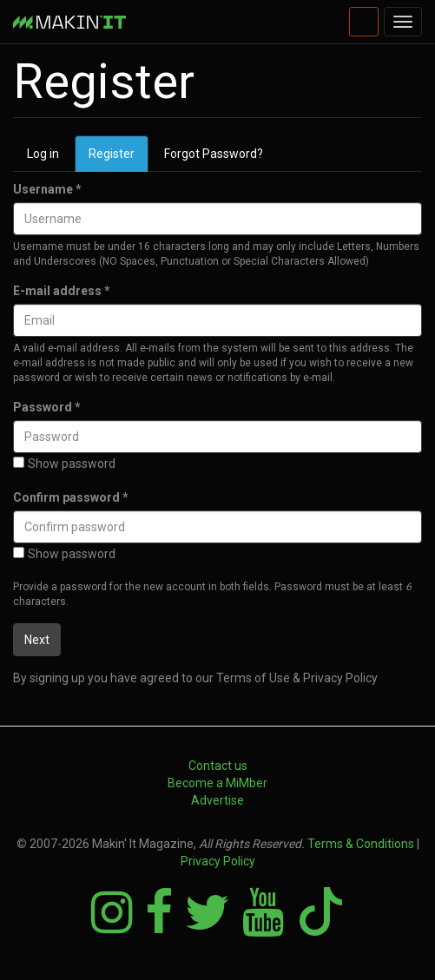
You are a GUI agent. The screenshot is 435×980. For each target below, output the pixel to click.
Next (37, 640)
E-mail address (62, 291)
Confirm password (71, 497)
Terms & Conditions (361, 844)
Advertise (217, 800)
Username (47, 189)
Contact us (218, 766)
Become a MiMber (217, 783)
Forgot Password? (214, 154)
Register (119, 158)
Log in (43, 154)
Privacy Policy (218, 861)
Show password (64, 464)
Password (47, 407)
